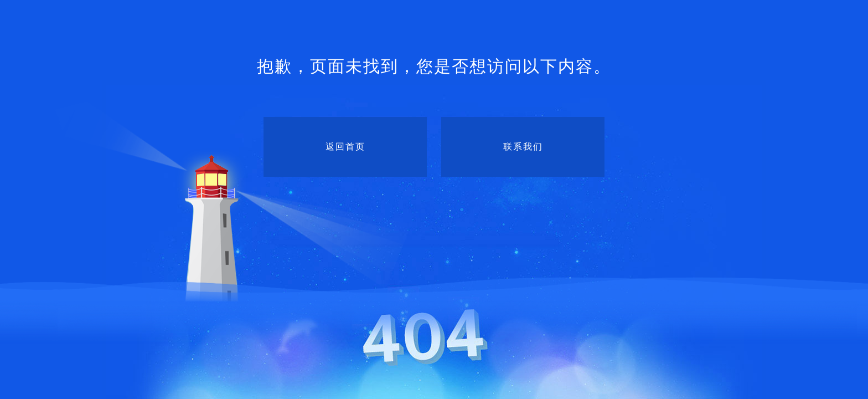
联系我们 (523, 147)
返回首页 (345, 147)
